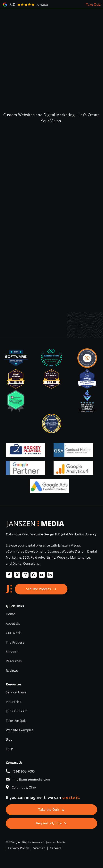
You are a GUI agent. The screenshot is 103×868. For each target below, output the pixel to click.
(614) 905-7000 (24, 771)
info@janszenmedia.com (31, 779)
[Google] (34, 575)
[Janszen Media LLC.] (35, 523)
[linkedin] (50, 575)
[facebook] (9, 575)
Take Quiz (93, 4)
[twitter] (17, 575)
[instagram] (25, 575)
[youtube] (42, 575)
